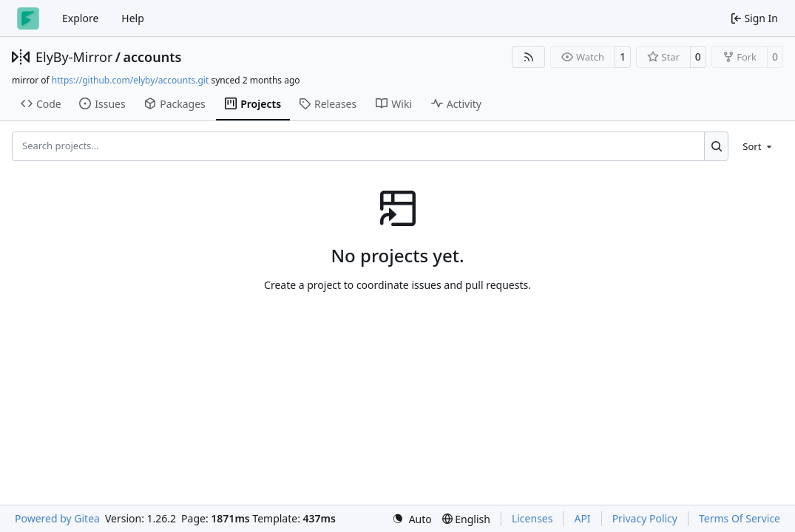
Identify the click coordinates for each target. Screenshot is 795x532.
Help (133, 18)
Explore (80, 18)
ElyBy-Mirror (74, 57)
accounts (153, 57)
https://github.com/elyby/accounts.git (130, 80)
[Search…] (716, 146)
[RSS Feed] (529, 57)
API (582, 518)
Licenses (532, 518)
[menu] (758, 146)
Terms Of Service (740, 518)
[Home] (28, 18)
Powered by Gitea (57, 518)
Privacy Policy (645, 518)
